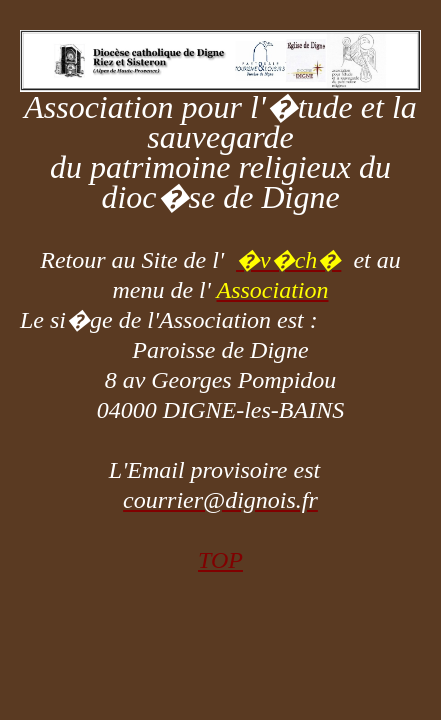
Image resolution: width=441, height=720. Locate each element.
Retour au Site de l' (138, 260)
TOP (220, 560)
